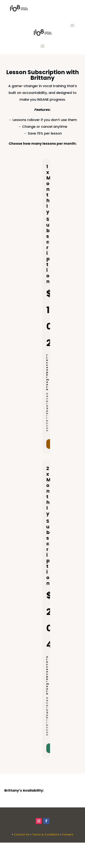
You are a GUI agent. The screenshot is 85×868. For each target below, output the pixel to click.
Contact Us (22, 835)
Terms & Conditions (46, 835)
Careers (68, 835)
